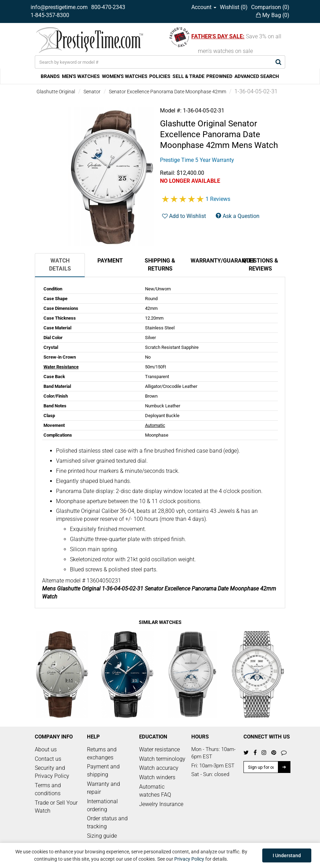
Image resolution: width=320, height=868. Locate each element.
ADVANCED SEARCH (257, 76)
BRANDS (50, 76)
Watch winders (157, 777)
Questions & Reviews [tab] (260, 265)
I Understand (287, 855)
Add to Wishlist (184, 216)
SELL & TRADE (189, 76)
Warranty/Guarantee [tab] (213, 261)
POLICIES (160, 76)
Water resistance (159, 749)
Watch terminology (162, 759)
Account (204, 7)
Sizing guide (102, 836)
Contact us (48, 759)
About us (46, 749)
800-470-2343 (108, 7)
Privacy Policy (189, 859)
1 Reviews (218, 199)
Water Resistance (61, 367)
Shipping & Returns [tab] (160, 265)
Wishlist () (234, 7)
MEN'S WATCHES (81, 76)
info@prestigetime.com (59, 7)
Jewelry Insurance (161, 804)
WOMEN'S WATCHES (125, 76)
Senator (92, 92)
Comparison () (270, 7)
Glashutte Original (56, 92)
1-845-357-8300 (50, 15)
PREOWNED (219, 76)
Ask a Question (238, 216)
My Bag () (273, 15)
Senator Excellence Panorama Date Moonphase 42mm (167, 92)
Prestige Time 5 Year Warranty (197, 160)
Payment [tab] (110, 261)
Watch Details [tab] (60, 265)
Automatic (155, 425)
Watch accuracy (159, 768)
